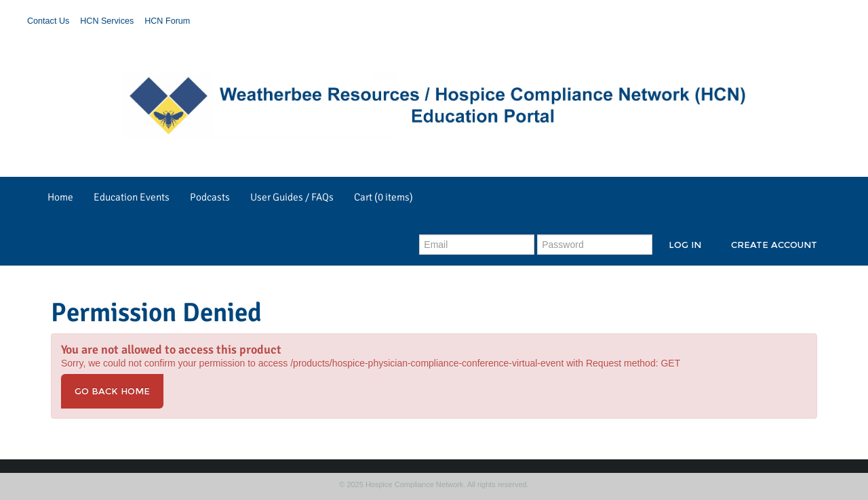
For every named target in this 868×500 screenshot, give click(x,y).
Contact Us (48, 21)
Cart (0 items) (383, 197)
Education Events (132, 197)
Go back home (112, 391)
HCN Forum (167, 21)
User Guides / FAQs (292, 197)
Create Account (774, 245)
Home (60, 197)
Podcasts (210, 197)
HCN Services (107, 21)
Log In (685, 245)
